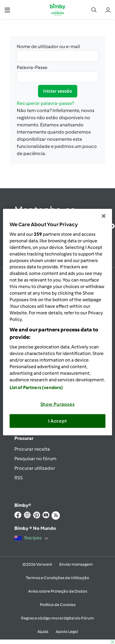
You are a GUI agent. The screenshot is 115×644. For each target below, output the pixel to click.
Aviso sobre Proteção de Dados (58, 591)
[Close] (104, 216)
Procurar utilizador (35, 468)
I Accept (58, 421)
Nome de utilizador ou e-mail (57, 53)
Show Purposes (58, 404)
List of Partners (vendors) (36, 388)
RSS (19, 478)
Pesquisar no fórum (35, 459)
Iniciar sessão (58, 91)
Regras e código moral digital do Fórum (57, 618)
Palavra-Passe (57, 74)
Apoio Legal (67, 632)
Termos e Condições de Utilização (57, 578)
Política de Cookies (58, 605)
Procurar (24, 438)
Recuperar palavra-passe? (45, 103)
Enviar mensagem (76, 564)
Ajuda (43, 632)
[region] (58, 322)
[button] (7, 10)
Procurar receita (32, 449)
